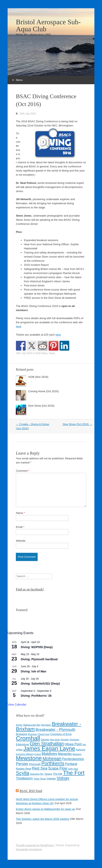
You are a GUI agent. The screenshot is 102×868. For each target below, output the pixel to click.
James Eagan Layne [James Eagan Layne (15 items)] (49, 748)
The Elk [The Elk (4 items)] (58, 774)
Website (21, 541)
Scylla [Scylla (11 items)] (23, 773)
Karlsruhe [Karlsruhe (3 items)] (81, 750)
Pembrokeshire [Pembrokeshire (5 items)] (73, 759)
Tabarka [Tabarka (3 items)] (48, 774)
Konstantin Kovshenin (29, 849)
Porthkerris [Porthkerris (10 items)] (53, 763)
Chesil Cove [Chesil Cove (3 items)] (43, 734)
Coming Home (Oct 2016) (43, 391)
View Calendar (17, 705)
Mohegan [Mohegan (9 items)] (52, 759)
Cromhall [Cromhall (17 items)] (28, 738)
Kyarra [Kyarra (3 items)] (38, 754)
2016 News (41, 353)
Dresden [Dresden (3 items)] (65, 740)
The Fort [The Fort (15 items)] (74, 773)
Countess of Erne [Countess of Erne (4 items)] (61, 734)
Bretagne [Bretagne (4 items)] (21, 734)
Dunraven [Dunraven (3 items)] (74, 740)
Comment (23, 471)
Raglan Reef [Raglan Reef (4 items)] (24, 769)
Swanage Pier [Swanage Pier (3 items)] (37, 774)
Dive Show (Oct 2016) (41, 406)
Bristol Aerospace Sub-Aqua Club (48, 26)
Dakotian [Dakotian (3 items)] (45, 740)
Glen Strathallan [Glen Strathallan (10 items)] (47, 744)
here (19, 326)
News (52, 353)
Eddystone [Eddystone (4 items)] (22, 744)
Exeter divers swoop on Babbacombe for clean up (45, 809)
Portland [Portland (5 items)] (71, 764)
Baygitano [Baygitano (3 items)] (46, 725)
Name (20, 513)
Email (20, 527)
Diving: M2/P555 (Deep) (37, 647)
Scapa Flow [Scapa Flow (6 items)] (58, 768)
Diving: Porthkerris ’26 (36, 696)
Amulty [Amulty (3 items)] (19, 725)
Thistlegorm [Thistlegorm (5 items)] (24, 778)
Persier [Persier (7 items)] (22, 764)
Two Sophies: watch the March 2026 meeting (42, 819)
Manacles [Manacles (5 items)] (65, 754)
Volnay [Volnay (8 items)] (63, 778)
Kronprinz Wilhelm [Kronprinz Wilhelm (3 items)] (25, 754)
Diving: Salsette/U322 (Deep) (40, 684)
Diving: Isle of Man (34, 671)
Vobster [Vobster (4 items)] (51, 779)
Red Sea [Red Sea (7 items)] (40, 768)
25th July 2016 (28, 114)
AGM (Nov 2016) (38, 377)
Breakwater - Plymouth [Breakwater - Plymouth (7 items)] (56, 730)
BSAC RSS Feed (31, 791)
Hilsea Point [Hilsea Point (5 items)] (73, 744)
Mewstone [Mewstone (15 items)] (29, 758)
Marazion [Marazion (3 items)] (77, 754)
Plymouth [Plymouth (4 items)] (35, 764)
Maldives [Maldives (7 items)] (49, 754)
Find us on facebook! (30, 589)
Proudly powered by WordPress (35, 845)
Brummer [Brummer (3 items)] (32, 734)
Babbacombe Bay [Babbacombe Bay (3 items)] (32, 725)
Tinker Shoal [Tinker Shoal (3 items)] (40, 779)
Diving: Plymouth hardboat (39, 659)
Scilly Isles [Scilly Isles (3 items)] (73, 769)
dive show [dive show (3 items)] (55, 740)
